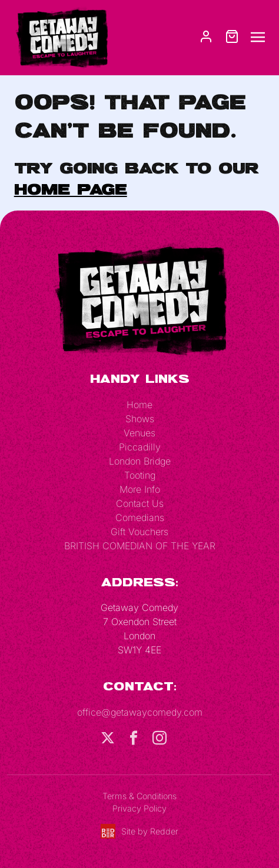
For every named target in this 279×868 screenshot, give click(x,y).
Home (139, 405)
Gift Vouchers (139, 532)
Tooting (140, 475)
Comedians (140, 518)
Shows (140, 419)
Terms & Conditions (139, 796)
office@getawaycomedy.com (140, 712)
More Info (140, 489)
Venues (139, 433)
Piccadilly (140, 447)
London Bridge (140, 461)
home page (71, 189)
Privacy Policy (139, 808)
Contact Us (140, 503)
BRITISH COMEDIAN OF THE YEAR (140, 546)
